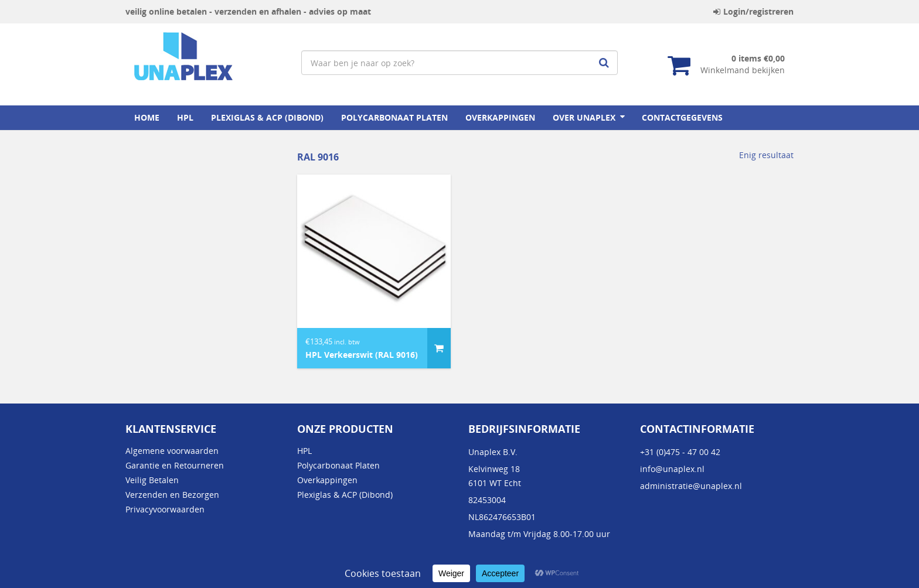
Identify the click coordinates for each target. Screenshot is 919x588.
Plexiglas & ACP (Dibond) (267, 117)
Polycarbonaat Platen (394, 117)
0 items (758, 58)
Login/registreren (753, 11)
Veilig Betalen (152, 480)
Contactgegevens (682, 117)
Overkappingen (500, 117)
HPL (185, 117)
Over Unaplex (584, 117)
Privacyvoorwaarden (165, 509)
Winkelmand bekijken (743, 70)
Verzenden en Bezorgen (172, 495)
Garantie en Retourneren (175, 465)
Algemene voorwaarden (172, 451)
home (147, 117)
